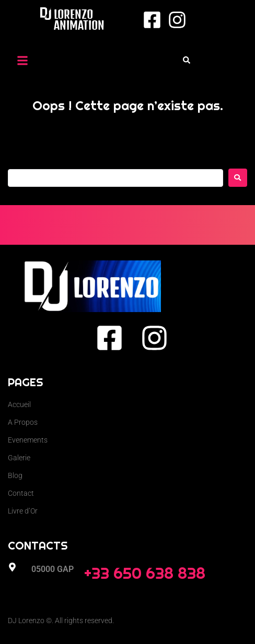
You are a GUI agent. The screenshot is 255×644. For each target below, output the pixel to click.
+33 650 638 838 (145, 573)
